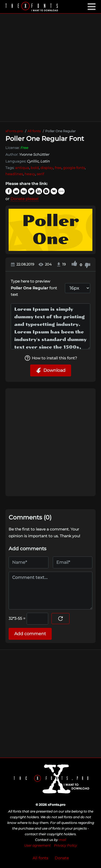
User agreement (37, 845)
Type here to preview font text (34, 288)
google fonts (74, 168)
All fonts (40, 858)
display (47, 168)
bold (35, 168)
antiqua (22, 168)
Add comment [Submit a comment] (30, 634)
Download (51, 370)
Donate (62, 858)
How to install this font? (51, 358)
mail (62, 840)
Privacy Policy (65, 845)
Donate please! (25, 199)
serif (40, 174)
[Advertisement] (50, 67)
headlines (14, 174)
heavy (30, 174)
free (58, 168)
